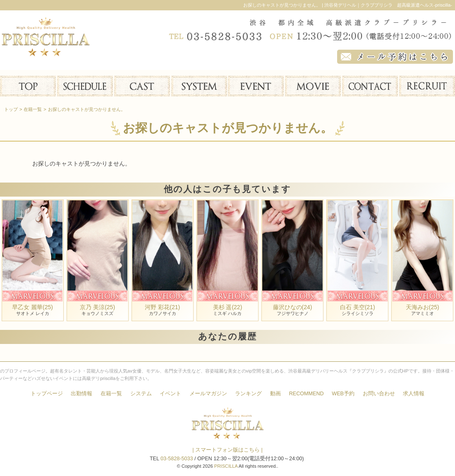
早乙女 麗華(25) (32, 307)
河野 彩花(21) (162, 307)
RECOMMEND (307, 394)
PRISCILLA (226, 466)
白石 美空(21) (358, 307)
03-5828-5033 (177, 459)
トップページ (47, 394)
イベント (170, 394)
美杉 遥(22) (228, 307)
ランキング (248, 394)
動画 (275, 394)
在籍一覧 (111, 394)
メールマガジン (208, 394)
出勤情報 (81, 394)
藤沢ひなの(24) (293, 307)
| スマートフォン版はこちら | (227, 450)
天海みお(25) (423, 307)
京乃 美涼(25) (97, 307)
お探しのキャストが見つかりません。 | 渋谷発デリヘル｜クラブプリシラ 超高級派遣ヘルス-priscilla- (348, 5)
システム (141, 394)
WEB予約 (343, 394)
